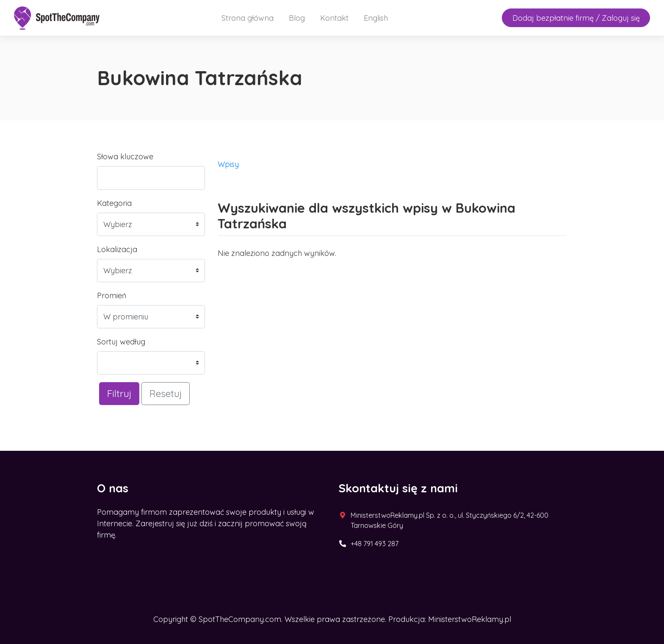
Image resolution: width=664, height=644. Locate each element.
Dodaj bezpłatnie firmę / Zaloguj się (576, 18)
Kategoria (114, 203)
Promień (112, 296)
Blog (297, 18)
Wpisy (228, 164)
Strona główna (248, 18)
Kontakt (334, 18)
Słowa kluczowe (125, 157)
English (376, 18)
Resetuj (166, 393)
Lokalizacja (117, 249)
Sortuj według (121, 342)
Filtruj (119, 393)
